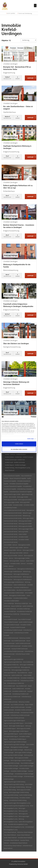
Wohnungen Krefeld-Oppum (17, 726)
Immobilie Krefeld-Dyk (10, 609)
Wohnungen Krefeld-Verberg (17, 787)
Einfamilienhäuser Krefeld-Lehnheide (14, 718)
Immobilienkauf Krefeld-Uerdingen (24, 774)
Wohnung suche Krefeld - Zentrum (13, 556)
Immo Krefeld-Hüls (28, 662)
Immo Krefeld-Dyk (9, 603)
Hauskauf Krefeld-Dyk (10, 611)
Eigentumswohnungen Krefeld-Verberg (15, 782)
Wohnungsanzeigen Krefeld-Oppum (19, 731)
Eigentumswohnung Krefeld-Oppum (14, 723)
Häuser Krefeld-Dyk (16, 606)
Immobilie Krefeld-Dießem (20, 598)
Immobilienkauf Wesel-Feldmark (19, 843)
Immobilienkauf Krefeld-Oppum (17, 739)
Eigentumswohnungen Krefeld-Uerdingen (15, 742)
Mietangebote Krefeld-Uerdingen (20, 747)
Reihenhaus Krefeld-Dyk (21, 603)
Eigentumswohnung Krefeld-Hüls (13, 662)
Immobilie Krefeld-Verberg (11, 798)
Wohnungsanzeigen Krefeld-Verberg (19, 792)
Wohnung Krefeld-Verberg (11, 795)
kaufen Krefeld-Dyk (28, 606)
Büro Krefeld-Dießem (10, 590)
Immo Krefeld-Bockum (10, 569)
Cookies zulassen (19, 444)
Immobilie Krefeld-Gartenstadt (12, 646)
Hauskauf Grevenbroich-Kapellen (13, 486)
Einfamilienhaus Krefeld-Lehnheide (20, 715)
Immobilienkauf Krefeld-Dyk (24, 611)
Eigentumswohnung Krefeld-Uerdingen (15, 745)
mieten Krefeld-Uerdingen (11, 768)
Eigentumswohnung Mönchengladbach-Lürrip (17, 806)
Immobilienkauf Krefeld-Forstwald (13, 630)
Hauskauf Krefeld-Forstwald (18, 627)
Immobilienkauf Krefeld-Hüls (12, 681)
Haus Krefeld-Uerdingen (27, 763)
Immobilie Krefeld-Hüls (13, 678)
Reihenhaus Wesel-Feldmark (25, 832)
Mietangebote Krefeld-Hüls (11, 665)
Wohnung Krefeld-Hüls (10, 673)
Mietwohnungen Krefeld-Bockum (13, 572)
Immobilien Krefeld (29, 505)
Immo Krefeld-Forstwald (11, 619)
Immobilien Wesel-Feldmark (12, 840)
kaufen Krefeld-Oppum (25, 734)
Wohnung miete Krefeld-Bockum (13, 577)
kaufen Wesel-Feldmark (10, 838)
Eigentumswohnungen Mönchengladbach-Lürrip (17, 803)
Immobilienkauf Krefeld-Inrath (21, 694)
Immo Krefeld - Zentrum (11, 545)
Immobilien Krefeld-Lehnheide (23, 710)
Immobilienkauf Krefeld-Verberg (18, 800)
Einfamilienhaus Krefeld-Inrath (12, 697)
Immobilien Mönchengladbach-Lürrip (14, 827)
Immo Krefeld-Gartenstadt (11, 638)
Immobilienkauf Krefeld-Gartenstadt (14, 651)
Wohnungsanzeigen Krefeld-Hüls (20, 670)
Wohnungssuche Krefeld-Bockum (23, 580)
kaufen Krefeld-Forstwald (26, 622)
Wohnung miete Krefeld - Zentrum (19, 553)
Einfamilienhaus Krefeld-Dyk (12, 614)
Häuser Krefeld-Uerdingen (11, 766)
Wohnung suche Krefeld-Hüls (12, 667)
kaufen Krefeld (8, 505)
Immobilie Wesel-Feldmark (25, 838)
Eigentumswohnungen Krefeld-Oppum (15, 721)
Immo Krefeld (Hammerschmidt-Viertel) (15, 510)
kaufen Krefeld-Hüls (17, 675)
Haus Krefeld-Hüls (22, 673)
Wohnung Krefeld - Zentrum (17, 561)
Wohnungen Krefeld (22, 497)
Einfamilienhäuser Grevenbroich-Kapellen (21, 492)
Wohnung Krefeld (25, 502)
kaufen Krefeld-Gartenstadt (23, 643)
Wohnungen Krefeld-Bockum (21, 574)
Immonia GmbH (22, 864)
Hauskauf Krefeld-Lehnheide (12, 713)
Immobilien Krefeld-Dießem (12, 601)
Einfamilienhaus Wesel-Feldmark (13, 846)
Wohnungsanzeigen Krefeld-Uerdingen (21, 760)
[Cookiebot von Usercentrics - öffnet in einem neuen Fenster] (28, 417)
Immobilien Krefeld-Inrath (19, 691)
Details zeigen (31, 439)
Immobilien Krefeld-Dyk (23, 609)
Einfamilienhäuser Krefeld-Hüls (16, 683)
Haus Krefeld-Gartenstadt (18, 641)
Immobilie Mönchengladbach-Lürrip (18, 824)
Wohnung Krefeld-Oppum (11, 734)
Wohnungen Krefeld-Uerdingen (23, 752)
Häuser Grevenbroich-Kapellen (18, 478)
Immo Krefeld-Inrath (10, 686)
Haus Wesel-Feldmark (10, 835)
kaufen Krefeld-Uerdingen (26, 766)
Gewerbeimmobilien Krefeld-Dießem (14, 593)
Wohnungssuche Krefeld (25, 500)
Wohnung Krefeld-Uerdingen (12, 763)
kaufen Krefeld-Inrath (18, 689)
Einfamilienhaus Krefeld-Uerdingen (14, 776)
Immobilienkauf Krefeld (10, 508)
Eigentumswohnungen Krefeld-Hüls (14, 659)
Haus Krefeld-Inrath (21, 686)
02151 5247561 (11, 13)
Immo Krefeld (12, 497)
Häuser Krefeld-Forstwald (11, 622)
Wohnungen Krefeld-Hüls (26, 665)
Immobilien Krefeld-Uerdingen (19, 771)
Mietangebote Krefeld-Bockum (26, 569)
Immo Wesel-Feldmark (10, 832)
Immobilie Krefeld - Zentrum (18, 564)
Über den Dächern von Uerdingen (16, 344)
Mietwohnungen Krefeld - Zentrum (19, 548)
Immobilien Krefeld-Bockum (21, 587)
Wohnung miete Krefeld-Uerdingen (14, 755)
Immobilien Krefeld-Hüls (27, 678)
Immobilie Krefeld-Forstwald (12, 625)
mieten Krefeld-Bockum (20, 585)
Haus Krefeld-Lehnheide (17, 705)
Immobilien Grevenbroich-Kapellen (19, 484)
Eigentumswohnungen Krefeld (12, 494)
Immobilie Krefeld (18, 505)
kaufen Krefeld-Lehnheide (18, 707)
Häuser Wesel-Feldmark (23, 835)
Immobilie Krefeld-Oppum (11, 737)
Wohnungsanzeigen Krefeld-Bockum (14, 582)
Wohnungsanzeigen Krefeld (12, 502)
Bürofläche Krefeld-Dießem (24, 590)
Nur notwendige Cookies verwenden (19, 449)
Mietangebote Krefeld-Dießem (17, 595)
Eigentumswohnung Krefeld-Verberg (14, 784)
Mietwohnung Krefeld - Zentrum (13, 550)
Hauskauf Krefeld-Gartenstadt (19, 649)
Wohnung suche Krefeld (11, 500)
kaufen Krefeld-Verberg (26, 795)
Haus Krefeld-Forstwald (24, 619)
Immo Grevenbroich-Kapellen (12, 476)
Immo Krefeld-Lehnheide (11, 702)
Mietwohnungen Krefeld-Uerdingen (14, 750)
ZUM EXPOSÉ (31, 78)
